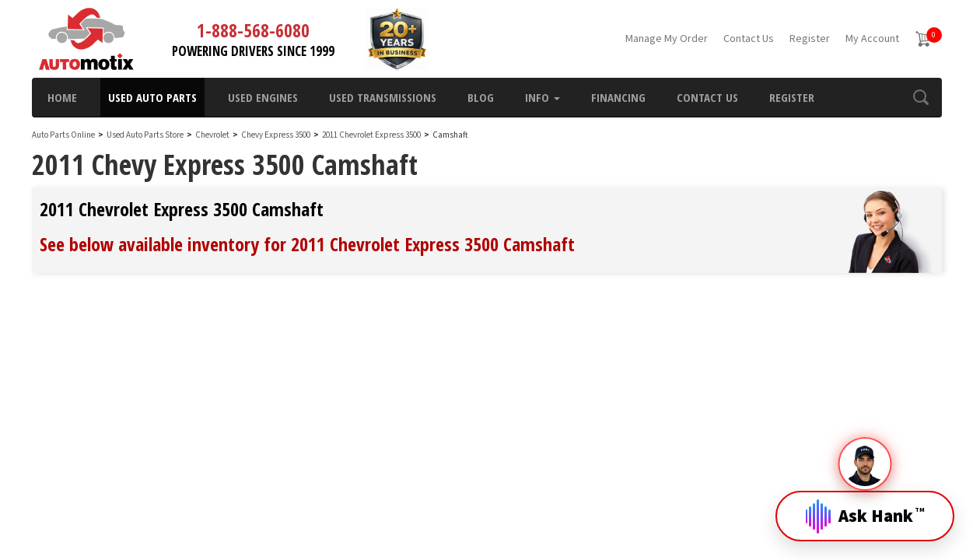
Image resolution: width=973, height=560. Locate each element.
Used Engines (263, 97)
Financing (618, 97)
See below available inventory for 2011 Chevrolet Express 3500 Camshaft (307, 244)
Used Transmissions (383, 97)
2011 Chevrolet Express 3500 (372, 135)
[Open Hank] (865, 504)
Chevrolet (212, 135)
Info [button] (542, 97)
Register (810, 39)
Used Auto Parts (152, 97)
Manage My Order (667, 39)
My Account (872, 39)
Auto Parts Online (63, 135)
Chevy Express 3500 (276, 135)
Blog (481, 97)
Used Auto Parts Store (145, 135)
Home (62, 97)
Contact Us (749, 39)
